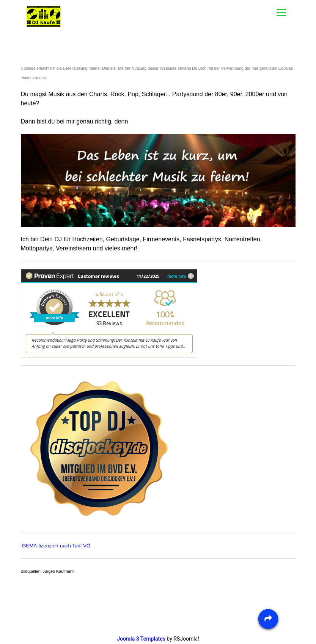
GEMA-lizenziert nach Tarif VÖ (56, 546)
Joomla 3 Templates (141, 639)
